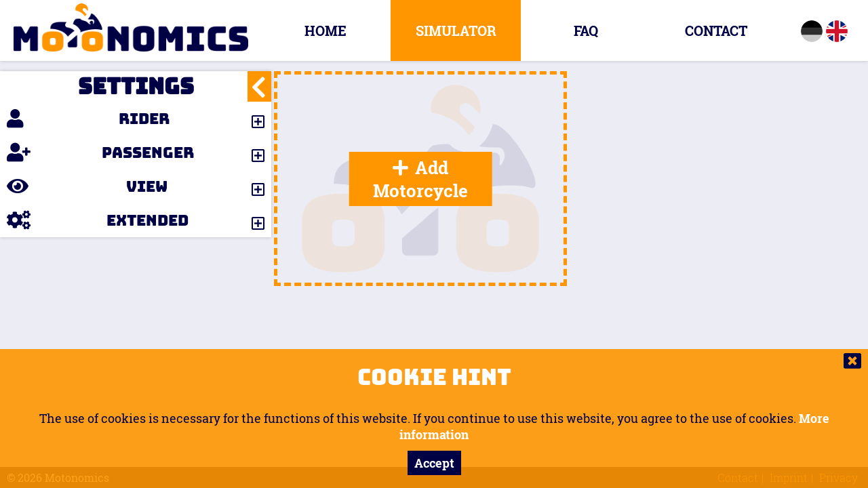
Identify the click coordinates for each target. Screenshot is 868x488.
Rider (88, 119)
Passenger (100, 152)
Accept (434, 463)
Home (325, 30)
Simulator (456, 30)
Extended (98, 220)
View (87, 186)
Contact (716, 30)
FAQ (586, 30)
